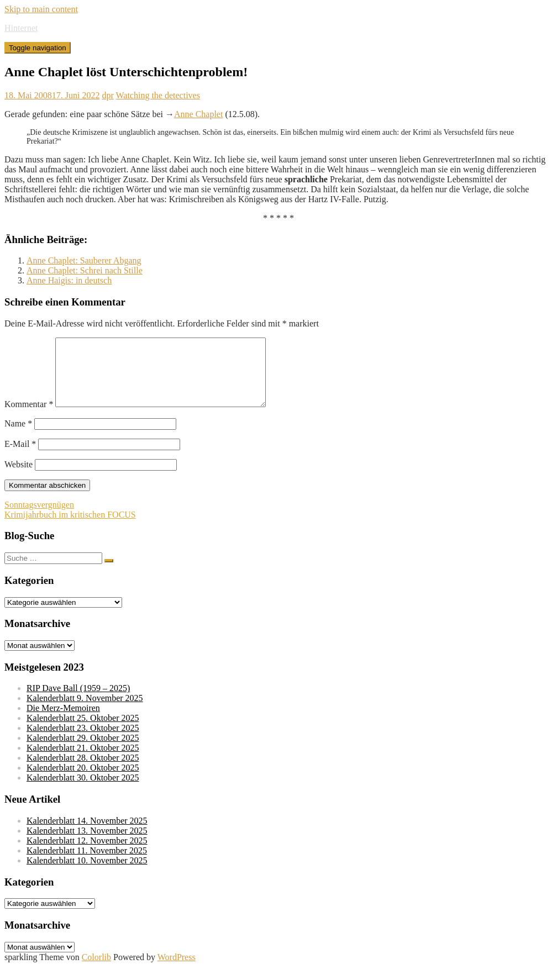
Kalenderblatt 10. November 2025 (87, 874)
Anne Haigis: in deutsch (69, 280)
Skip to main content (41, 9)
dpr (107, 95)
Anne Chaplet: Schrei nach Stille (85, 270)
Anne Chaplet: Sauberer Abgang (84, 260)
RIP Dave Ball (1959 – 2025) (78, 701)
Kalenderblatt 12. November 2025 (87, 854)
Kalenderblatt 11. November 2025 (87, 864)
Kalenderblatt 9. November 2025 (85, 711)
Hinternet (21, 28)
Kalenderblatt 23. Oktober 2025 (83, 741)
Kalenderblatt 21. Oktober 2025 (83, 761)
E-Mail (20, 457)
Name (18, 437)
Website (19, 478)
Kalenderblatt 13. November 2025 (87, 844)
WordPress (177, 970)
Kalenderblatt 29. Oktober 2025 (83, 751)
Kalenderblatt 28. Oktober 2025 (83, 771)
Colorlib (96, 970)
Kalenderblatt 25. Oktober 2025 (83, 731)
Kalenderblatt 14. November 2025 (87, 834)
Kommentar (29, 417)
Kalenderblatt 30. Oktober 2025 (83, 791)
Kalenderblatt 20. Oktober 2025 (83, 781)
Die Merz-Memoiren (63, 721)
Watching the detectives (158, 95)
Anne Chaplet (198, 114)
